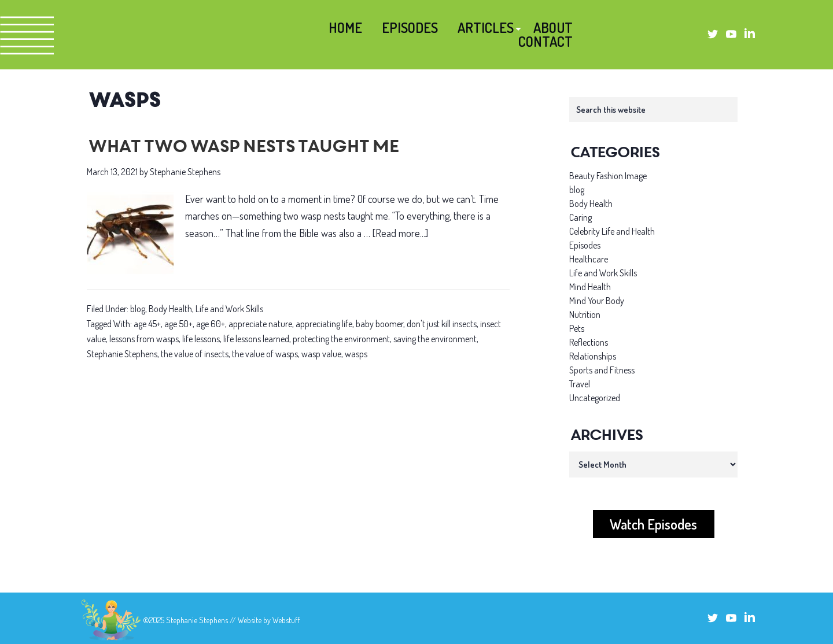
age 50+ (178, 324)
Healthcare (589, 259)
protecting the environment (341, 339)
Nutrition (585, 314)
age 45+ (147, 324)
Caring (580, 217)
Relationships (593, 356)
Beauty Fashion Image (608, 176)
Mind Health (590, 287)
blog (138, 309)
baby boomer (379, 324)
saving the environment (435, 339)
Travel (580, 384)
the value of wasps (265, 354)
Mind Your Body (597, 301)
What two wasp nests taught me (242, 148)
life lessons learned (256, 339)
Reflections (589, 342)
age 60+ (211, 324)
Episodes (585, 245)
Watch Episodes (653, 524)
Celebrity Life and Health (612, 231)
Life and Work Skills (229, 309)
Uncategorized (595, 398)
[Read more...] (400, 233)
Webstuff (286, 620)
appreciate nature (260, 324)
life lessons (201, 339)
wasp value (321, 354)
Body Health (170, 309)
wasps (356, 354)
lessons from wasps (144, 339)
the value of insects (195, 354)
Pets (577, 328)
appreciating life (324, 324)
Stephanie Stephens (122, 354)
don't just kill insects (442, 324)
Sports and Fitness (602, 370)
